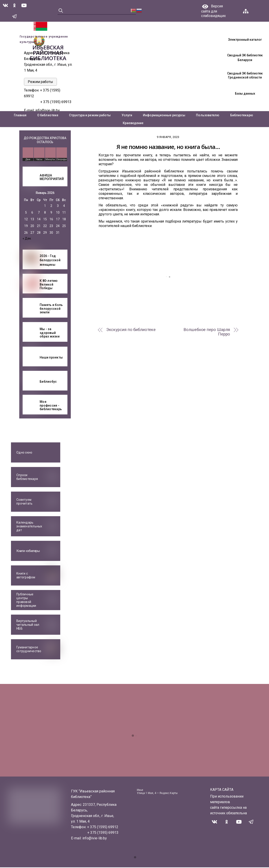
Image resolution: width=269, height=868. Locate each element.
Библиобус (48, 382)
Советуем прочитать (24, 502)
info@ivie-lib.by (48, 111)
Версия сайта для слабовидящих (213, 11)
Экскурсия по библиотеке (131, 330)
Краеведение (133, 124)
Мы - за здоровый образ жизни (50, 333)
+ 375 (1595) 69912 (103, 828)
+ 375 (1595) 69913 (56, 103)
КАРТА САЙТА (222, 790)
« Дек (27, 239)
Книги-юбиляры (28, 552)
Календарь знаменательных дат (29, 527)
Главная (20, 116)
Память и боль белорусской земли (51, 309)
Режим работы (40, 82)
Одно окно (24, 453)
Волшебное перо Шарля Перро (207, 333)
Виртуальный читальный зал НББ (28, 625)
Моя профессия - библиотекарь (51, 406)
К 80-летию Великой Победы (49, 285)
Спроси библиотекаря (27, 478)
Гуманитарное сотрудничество (29, 650)
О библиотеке (48, 116)
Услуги (127, 116)
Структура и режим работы (90, 116)
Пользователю (208, 116)
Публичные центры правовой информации (26, 601)
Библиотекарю (242, 116)
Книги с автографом (26, 576)
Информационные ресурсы (164, 116)
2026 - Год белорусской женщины (50, 261)
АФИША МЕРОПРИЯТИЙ (52, 178)
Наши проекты (51, 358)
